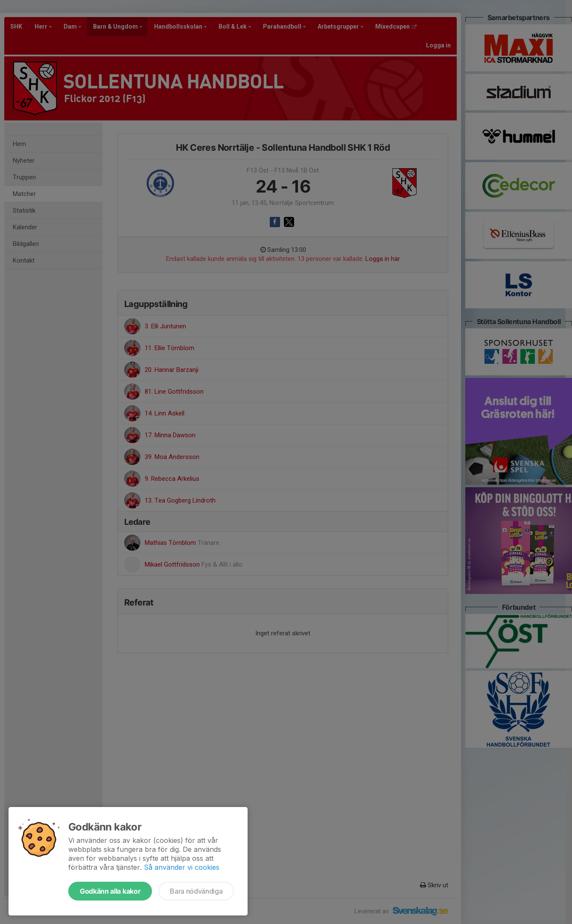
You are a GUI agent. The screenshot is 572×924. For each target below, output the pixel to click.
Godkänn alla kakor (110, 891)
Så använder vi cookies (182, 867)
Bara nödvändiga (196, 891)
